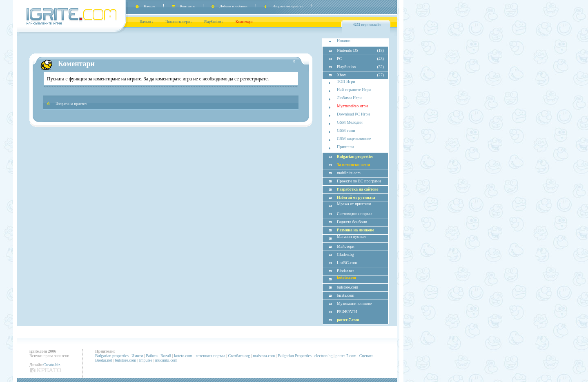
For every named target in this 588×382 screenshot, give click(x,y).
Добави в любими (234, 6)
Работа (152, 356)
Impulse (145, 360)
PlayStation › (214, 22)
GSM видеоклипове (354, 139)
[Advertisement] (171, 41)
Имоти (137, 356)
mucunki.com (166, 360)
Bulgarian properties (112, 356)
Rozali (166, 356)
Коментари (244, 22)
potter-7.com (346, 356)
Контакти (187, 6)
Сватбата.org (239, 356)
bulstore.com (125, 360)
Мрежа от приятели (354, 204)
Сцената (366, 356)
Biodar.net (104, 360)
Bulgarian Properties (294, 356)
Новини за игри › (179, 22)
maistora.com (264, 356)
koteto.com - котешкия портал (199, 356)
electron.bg (324, 356)
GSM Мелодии (350, 122)
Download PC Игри (353, 114)
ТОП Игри (346, 81)
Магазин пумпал (351, 237)
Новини (344, 41)
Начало (149, 6)
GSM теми (346, 130)
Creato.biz (52, 365)
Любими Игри (349, 98)
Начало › (146, 22)
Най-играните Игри (354, 90)
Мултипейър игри (352, 106)
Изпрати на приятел (288, 6)
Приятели (345, 147)
